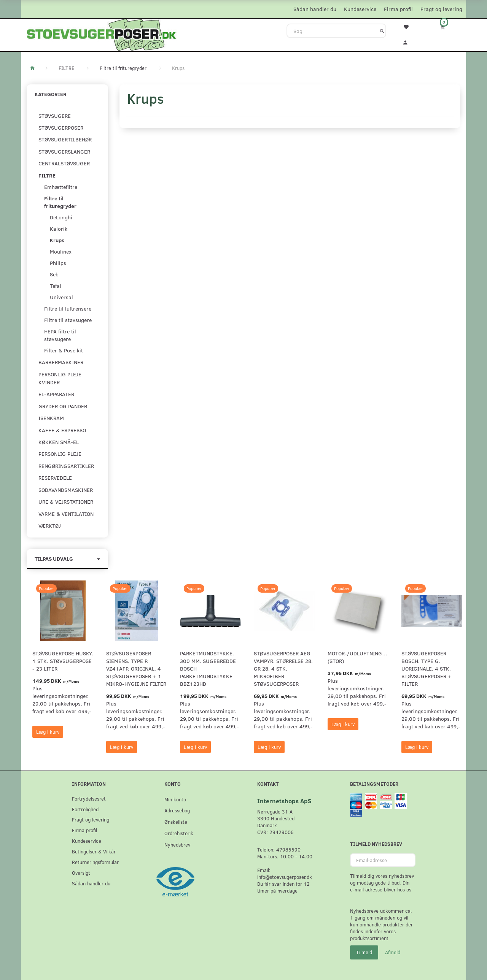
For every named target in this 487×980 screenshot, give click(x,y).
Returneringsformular (95, 862)
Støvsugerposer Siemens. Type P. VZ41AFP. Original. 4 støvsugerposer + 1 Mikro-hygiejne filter (136, 668)
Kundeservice (360, 9)
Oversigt (81, 873)
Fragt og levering (441, 9)
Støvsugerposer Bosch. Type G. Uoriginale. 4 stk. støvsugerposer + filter (427, 668)
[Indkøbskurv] (448, 27)
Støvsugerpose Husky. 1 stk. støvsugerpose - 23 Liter (63, 661)
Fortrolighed (85, 809)
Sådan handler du (315, 9)
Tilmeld (364, 952)
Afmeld (393, 952)
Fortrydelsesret (89, 798)
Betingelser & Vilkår (94, 851)
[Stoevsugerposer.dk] (102, 34)
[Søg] (382, 31)
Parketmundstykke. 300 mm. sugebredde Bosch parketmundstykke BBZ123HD (208, 668)
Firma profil (398, 9)
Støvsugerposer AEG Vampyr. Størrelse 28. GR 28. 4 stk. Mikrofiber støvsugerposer (283, 668)
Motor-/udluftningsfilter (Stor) (358, 657)
